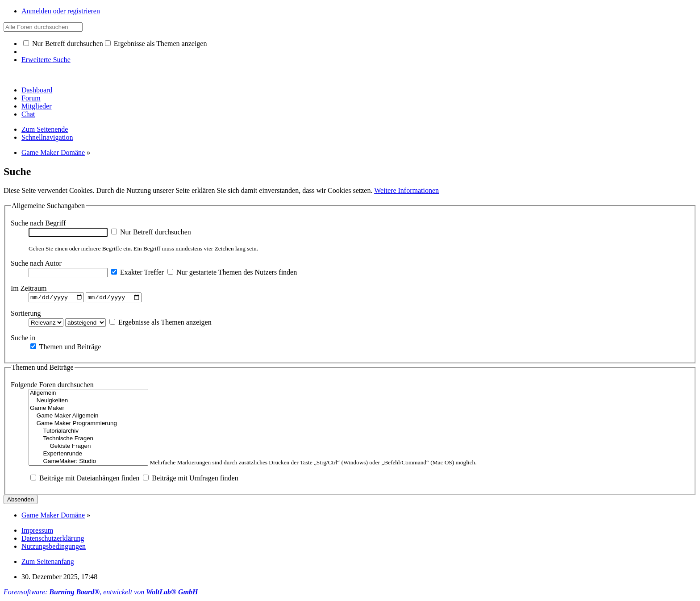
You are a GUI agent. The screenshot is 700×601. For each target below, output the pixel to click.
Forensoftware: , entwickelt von (101, 593)
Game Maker (88, 410)
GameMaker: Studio (88, 463)
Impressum (37, 532)
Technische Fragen (88, 440)
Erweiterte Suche (46, 60)
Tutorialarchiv (88, 432)
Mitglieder (37, 106)
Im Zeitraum (29, 288)
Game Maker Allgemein (88, 417)
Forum (31, 98)
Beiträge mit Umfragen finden (190, 479)
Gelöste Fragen (88, 448)
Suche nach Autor (36, 263)
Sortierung (26, 314)
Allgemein (88, 394)
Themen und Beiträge (66, 348)
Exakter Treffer (137, 272)
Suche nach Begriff (38, 223)
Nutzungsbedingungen (54, 548)
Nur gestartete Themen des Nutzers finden (232, 272)
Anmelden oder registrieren (61, 11)
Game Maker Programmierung (88, 425)
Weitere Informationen (406, 190)
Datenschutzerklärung (53, 540)
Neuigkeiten (88, 402)
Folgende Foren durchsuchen (52, 386)
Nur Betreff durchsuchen (63, 44)
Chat (28, 114)
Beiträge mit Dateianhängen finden (85, 479)
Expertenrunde (88, 455)
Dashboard (37, 90)
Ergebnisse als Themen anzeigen (156, 44)
